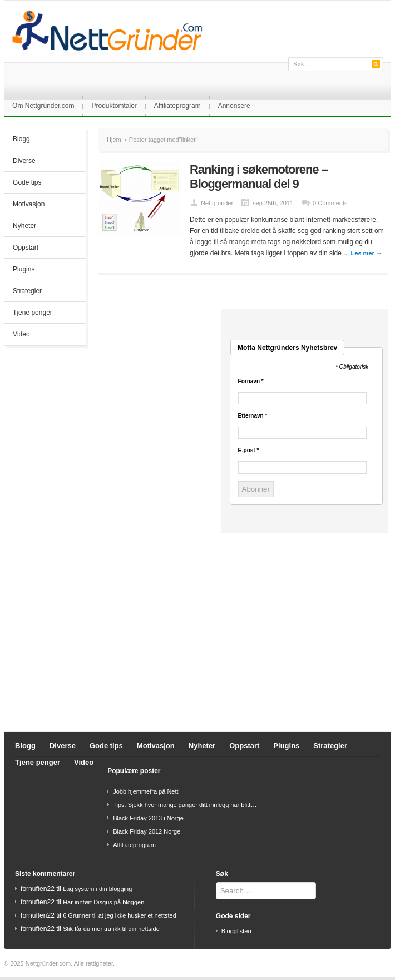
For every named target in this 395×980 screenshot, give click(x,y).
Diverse (24, 161)
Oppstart (26, 248)
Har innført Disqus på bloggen (103, 902)
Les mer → (367, 253)
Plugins (24, 269)
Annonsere (234, 106)
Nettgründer (217, 203)
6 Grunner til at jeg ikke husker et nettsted (120, 915)
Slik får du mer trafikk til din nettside (111, 929)
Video (21, 334)
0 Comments (330, 203)
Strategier (27, 291)
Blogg (21, 139)
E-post (249, 451)
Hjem (114, 140)
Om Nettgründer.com (43, 106)
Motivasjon (29, 204)
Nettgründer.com (48, 963)
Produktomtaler (114, 106)
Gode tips (27, 182)
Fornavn (251, 382)
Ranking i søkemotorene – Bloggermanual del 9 (258, 177)
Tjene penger (33, 313)
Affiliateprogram (177, 106)
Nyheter (24, 226)
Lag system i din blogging (97, 889)
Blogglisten (236, 931)
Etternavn (253, 416)
